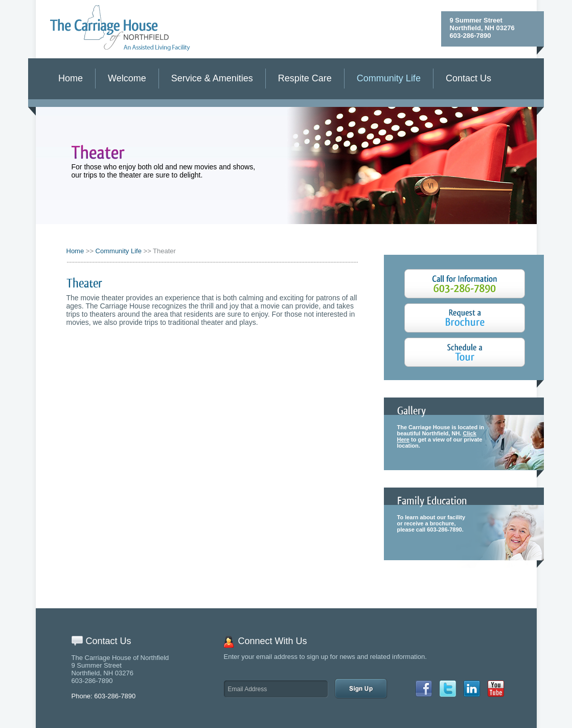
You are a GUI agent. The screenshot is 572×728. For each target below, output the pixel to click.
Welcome (127, 78)
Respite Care (305, 78)
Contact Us (468, 78)
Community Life (389, 78)
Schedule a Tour (465, 352)
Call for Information (465, 284)
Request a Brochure (465, 318)
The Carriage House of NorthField (120, 28)
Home (71, 78)
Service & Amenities (212, 78)
